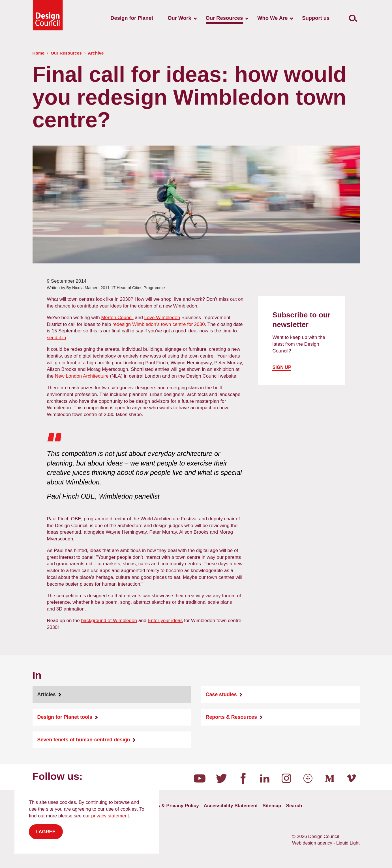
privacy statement (110, 816)
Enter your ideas (165, 621)
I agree (46, 832)
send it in (57, 338)
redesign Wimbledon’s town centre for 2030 (159, 324)
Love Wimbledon (162, 318)
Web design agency (313, 843)
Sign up (282, 367)
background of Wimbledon (109, 621)
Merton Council (117, 318)
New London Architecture (82, 376)
